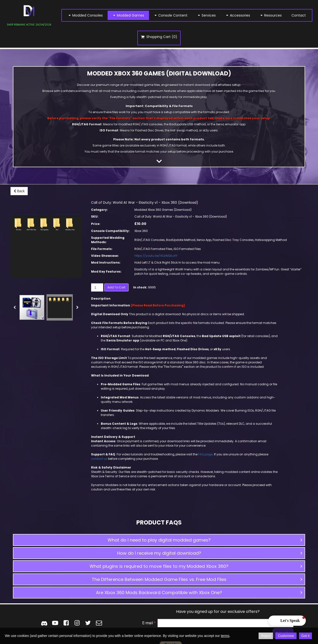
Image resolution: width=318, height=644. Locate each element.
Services (206, 15)
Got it (305, 636)
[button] (159, 540)
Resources (271, 15)
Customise (286, 636)
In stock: (140, 287)
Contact (299, 15)
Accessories (238, 15)
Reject (266, 636)
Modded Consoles (85, 15)
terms (225, 636)
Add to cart (116, 287)
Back (19, 191)
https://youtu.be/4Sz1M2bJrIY (156, 256)
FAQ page (205, 454)
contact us (100, 459)
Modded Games (128, 15)
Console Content (171, 15)
